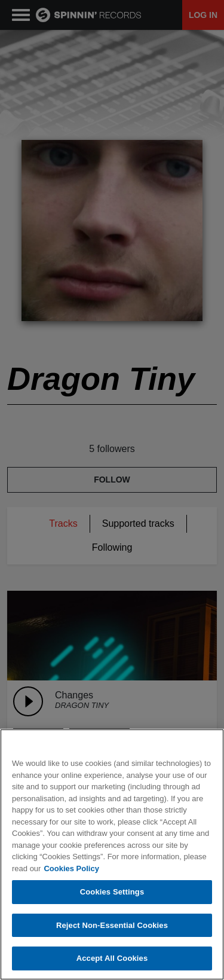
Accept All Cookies (112, 958)
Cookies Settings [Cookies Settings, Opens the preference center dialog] (112, 892)
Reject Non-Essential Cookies (112, 925)
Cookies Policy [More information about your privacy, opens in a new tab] (71, 868)
